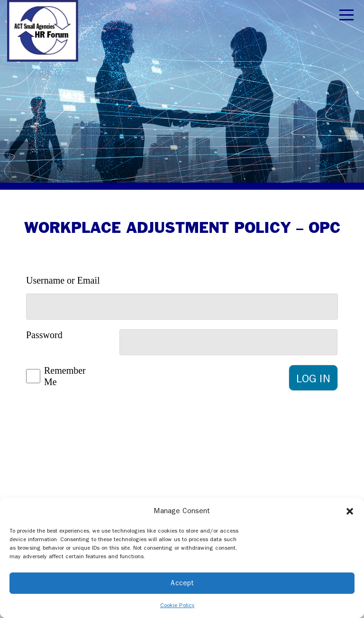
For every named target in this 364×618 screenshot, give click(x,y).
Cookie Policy (177, 605)
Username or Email (63, 280)
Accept (182, 583)
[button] (350, 511)
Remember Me (53, 376)
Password (44, 335)
